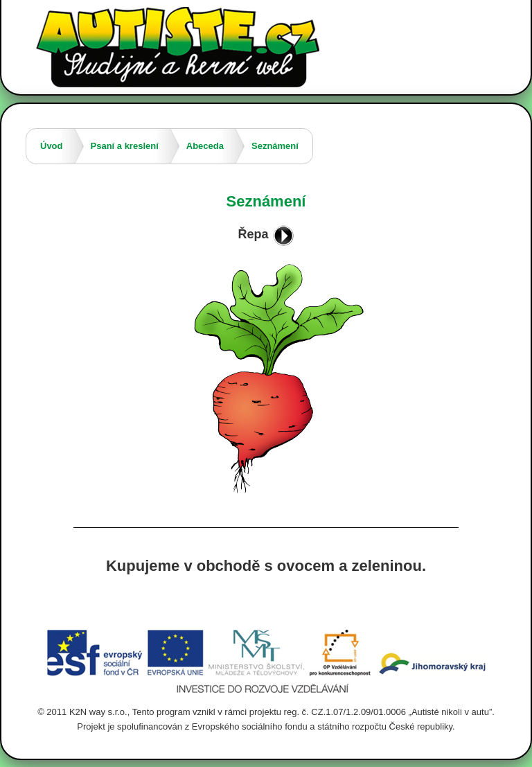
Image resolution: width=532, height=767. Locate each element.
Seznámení (275, 146)
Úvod (52, 146)
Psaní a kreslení (125, 146)
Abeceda (205, 146)
